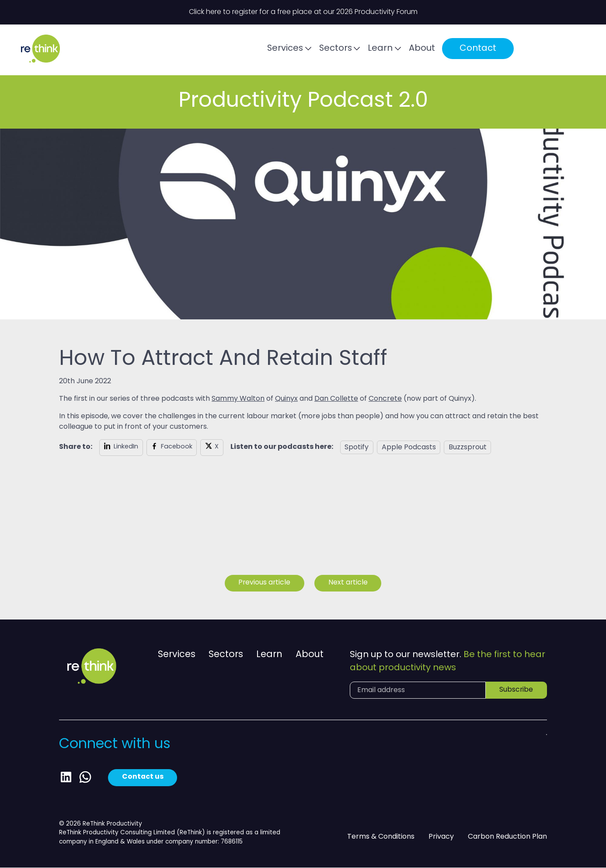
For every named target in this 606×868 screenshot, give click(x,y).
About (449, 50)
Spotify (357, 448)
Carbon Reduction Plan (507, 837)
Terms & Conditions (381, 837)
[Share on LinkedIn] (121, 448)
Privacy (441, 837)
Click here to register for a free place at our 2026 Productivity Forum (303, 12)
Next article (349, 583)
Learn (408, 50)
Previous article (264, 583)
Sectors (362, 50)
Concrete (385, 399)
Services (311, 50)
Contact (505, 50)
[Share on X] (212, 448)
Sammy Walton (238, 399)
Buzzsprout (468, 448)
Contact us (143, 778)
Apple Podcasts (409, 448)
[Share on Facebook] (172, 448)
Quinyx (286, 399)
